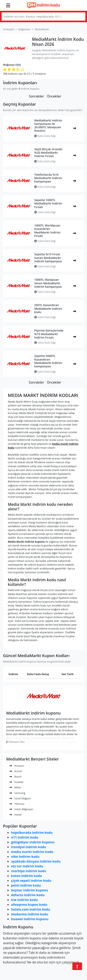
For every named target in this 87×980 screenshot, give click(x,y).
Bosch (15, 777)
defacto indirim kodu (28, 895)
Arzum (16, 771)
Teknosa (17, 804)
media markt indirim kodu (32, 852)
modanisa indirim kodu (30, 914)
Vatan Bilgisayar (21, 809)
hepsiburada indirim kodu (32, 833)
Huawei (16, 782)
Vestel (15, 815)
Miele (15, 787)
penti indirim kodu (26, 885)
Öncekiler (54, 96)
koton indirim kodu (26, 876)
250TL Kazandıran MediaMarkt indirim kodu (48, 309)
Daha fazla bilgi (45, 136)
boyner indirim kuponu (29, 890)
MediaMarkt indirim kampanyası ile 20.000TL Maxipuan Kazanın (48, 126)
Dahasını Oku (15, 742)
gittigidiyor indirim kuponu (33, 842)
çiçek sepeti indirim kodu (31, 881)
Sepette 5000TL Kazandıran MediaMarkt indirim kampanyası (48, 361)
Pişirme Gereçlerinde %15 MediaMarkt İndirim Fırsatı (49, 334)
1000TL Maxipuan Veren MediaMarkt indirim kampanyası (48, 283)
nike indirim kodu (25, 857)
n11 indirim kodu (25, 837)
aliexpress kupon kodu (29, 905)
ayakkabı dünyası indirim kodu (36, 861)
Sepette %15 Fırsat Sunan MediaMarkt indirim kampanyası (48, 258)
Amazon (17, 766)
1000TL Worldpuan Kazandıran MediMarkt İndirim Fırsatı (47, 231)
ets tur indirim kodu (27, 866)
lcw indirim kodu (24, 900)
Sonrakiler (36, 96)
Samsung (17, 793)
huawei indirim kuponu (30, 919)
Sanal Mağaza (20, 798)
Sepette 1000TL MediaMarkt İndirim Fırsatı (48, 203)
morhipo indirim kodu (29, 871)
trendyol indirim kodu (29, 847)
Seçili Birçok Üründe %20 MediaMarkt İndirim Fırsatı (48, 153)
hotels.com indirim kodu (31, 909)
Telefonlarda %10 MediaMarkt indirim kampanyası (48, 178)
